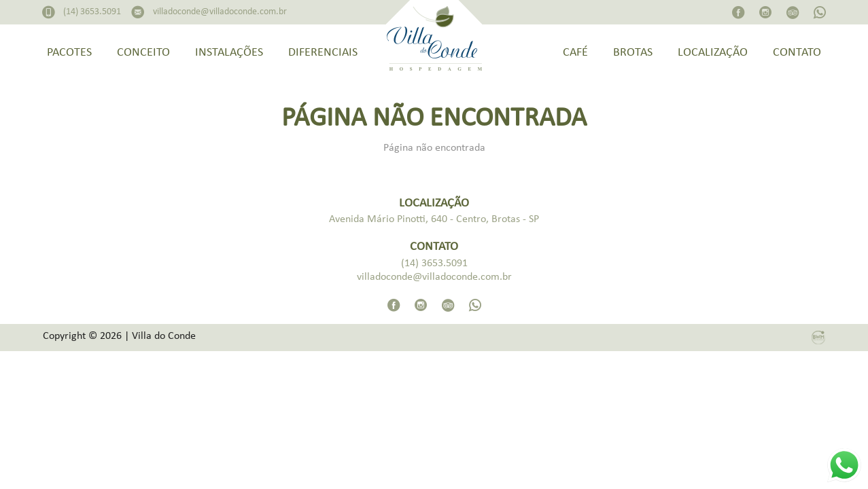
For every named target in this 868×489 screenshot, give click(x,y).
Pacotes (69, 53)
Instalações (229, 53)
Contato (797, 53)
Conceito (143, 53)
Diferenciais (323, 53)
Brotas (633, 53)
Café (575, 53)
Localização (713, 53)
